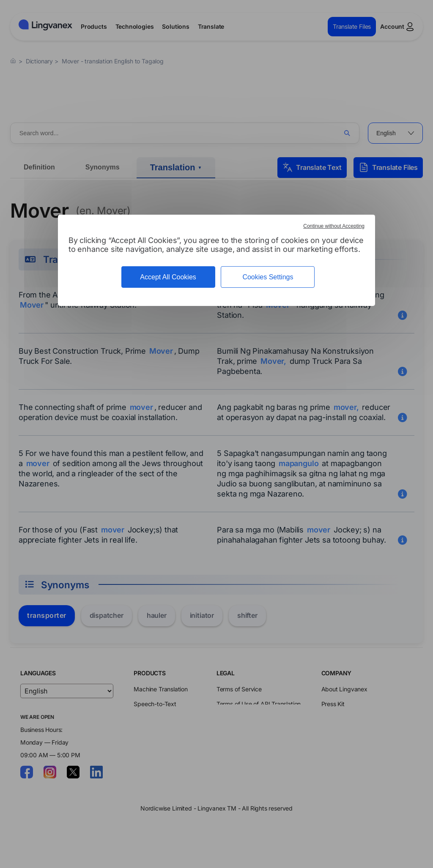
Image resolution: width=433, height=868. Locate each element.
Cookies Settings (268, 277)
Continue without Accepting (334, 226)
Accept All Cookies (168, 277)
